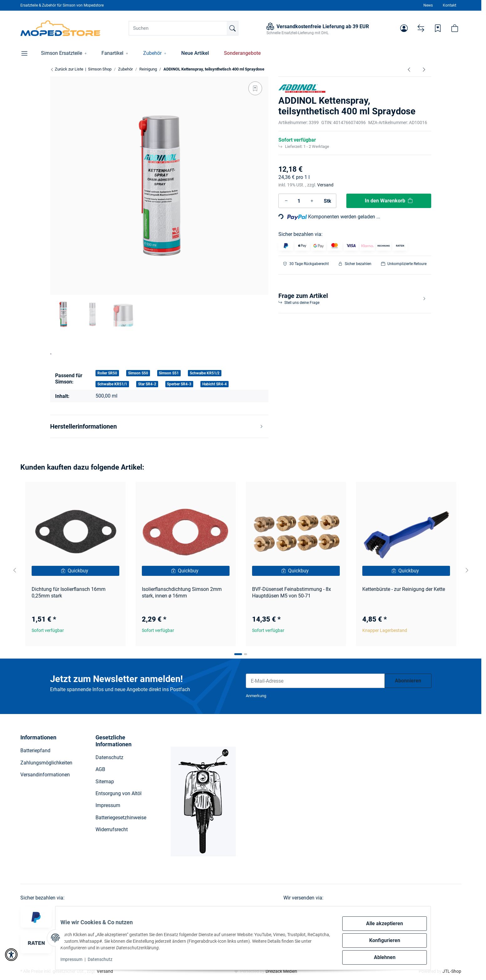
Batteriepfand (35, 751)
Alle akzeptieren (380, 923)
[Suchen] (184, 28)
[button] (404, 28)
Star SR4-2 (147, 384)
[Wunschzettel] (438, 28)
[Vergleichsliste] (421, 28)
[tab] (238, 654)
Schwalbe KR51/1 (112, 384)
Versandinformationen (45, 775)
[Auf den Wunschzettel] (255, 88)
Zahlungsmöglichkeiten (46, 763)
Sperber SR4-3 (179, 384)
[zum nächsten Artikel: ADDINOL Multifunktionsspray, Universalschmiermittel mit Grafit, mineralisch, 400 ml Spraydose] (424, 69)
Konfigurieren (380, 940)
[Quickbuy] (75, 571)
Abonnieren (408, 681)
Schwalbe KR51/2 (205, 373)
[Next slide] (467, 570)
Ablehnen (380, 957)
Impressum (76, 959)
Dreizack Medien (281, 971)
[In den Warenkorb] (389, 201)
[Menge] (299, 201)
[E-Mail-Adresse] (315, 681)
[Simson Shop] (61, 28)
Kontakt (450, 5)
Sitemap (105, 782)
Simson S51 (169, 373)
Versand (325, 185)
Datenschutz (105, 959)
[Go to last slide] (15, 570)
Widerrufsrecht (112, 829)
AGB (100, 769)
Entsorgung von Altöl (119, 793)
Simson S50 (138, 373)
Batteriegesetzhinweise (121, 818)
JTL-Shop (452, 971)
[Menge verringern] (286, 201)
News (428, 5)
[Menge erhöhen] (312, 201)
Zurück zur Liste (67, 69)
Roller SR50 (107, 373)
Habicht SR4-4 (215, 384)
